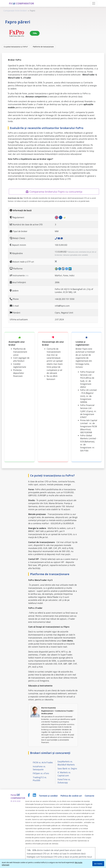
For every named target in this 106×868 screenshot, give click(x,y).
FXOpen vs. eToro (41, 773)
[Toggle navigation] (94, 3)
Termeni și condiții (49, 796)
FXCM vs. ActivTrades (43, 762)
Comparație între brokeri (15, 11)
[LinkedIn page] (35, 796)
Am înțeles (98, 864)
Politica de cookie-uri (71, 796)
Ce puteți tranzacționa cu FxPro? (16, 47)
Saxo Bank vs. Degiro (67, 768)
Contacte (89, 796)
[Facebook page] (29, 796)
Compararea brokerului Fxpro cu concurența (54, 192)
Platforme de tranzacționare (43, 47)
